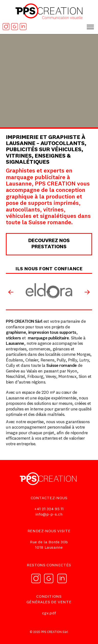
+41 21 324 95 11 (49, 509)
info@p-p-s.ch (49, 515)
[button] (90, 25)
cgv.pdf (49, 613)
